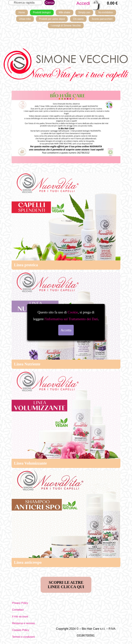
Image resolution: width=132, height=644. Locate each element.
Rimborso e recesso (24, 623)
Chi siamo (78, 19)
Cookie (73, 312)
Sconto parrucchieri (102, 19)
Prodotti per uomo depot (52, 19)
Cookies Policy (21, 630)
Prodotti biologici (42, 12)
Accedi (83, 3)
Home (22, 12)
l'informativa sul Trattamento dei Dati (71, 319)
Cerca (50, 3)
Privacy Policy (20, 603)
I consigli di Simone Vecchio (66, 26)
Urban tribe (25, 19)
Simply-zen (84, 12)
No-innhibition (106, 12)
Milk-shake (65, 12)
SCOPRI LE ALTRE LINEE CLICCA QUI (66, 585)
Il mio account (20, 616)
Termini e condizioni (23, 637)
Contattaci (18, 610)
